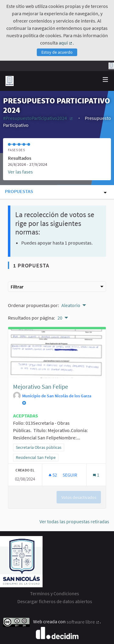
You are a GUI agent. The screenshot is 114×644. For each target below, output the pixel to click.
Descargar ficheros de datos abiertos (55, 601)
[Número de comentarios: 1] (96, 475)
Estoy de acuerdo (57, 52)
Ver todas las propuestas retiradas (74, 521)
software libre (83, 622)
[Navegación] (105, 80)
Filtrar (57, 287)
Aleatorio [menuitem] (71, 305)
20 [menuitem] (60, 318)
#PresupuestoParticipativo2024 (38, 118)
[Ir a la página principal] (10, 81)
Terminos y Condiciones (55, 593)
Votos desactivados (79, 497)
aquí (66, 43)
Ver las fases (20, 172)
